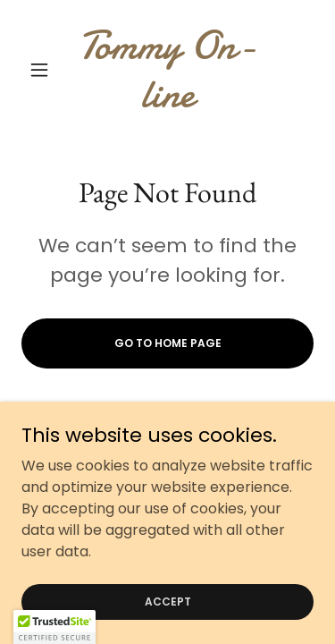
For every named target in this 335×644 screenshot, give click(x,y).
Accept (168, 601)
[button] (43, 70)
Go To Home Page (168, 343)
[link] (167, 70)
